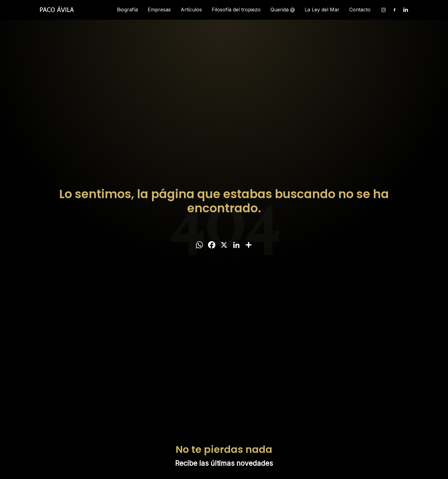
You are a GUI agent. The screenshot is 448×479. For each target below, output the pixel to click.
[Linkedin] (406, 10)
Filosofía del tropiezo (236, 10)
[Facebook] (394, 10)
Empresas (159, 10)
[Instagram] (383, 10)
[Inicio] (57, 10)
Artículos (191, 10)
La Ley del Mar (322, 10)
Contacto (360, 10)
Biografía (127, 10)
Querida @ (283, 10)
